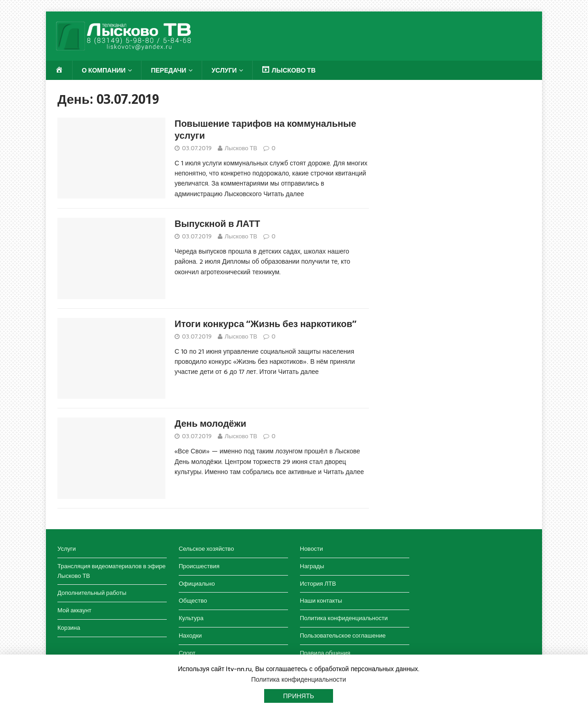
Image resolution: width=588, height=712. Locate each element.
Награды (312, 566)
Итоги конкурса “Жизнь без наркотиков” (266, 324)
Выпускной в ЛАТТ (217, 224)
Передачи (168, 70)
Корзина (69, 628)
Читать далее (284, 194)
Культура (191, 618)
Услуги (224, 70)
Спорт (187, 653)
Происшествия (199, 566)
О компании (104, 70)
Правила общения (325, 653)
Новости (311, 549)
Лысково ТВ (241, 148)
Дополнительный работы (92, 593)
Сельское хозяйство (206, 549)
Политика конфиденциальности (344, 618)
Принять (298, 696)
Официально (197, 584)
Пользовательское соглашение (343, 636)
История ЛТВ (318, 584)
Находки (190, 636)
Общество (193, 601)
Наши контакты (321, 601)
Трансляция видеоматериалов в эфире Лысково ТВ (111, 571)
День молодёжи (210, 424)
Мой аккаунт (74, 610)
